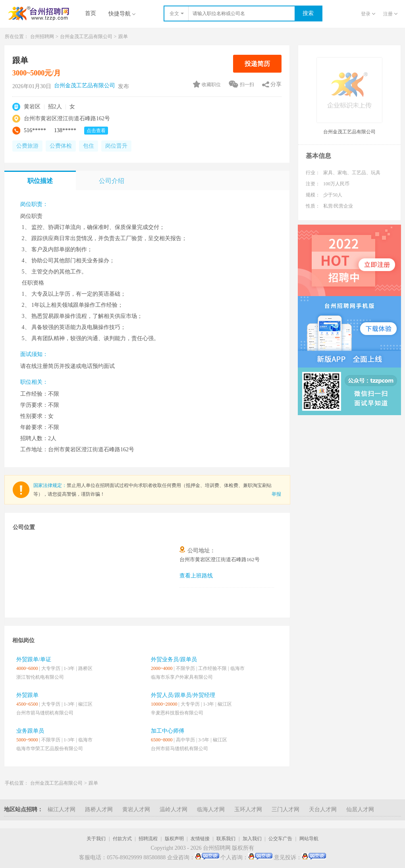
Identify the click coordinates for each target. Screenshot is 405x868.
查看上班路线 (196, 576)
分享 (276, 84)
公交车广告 (280, 839)
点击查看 (96, 131)
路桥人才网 (99, 809)
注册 (390, 14)
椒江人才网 (62, 809)
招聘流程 (148, 839)
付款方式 (122, 839)
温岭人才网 (174, 809)
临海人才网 (211, 809)
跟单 (123, 37)
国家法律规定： (50, 485)
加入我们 (252, 839)
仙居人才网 (360, 809)
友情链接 (200, 839)
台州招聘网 (42, 37)
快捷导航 (122, 14)
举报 (276, 494)
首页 (91, 13)
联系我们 (226, 839)
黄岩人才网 (136, 809)
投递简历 (257, 64)
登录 (368, 14)
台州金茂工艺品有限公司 (86, 37)
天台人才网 (323, 809)
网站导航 (309, 839)
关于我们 (96, 839)
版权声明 (174, 839)
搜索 (308, 13)
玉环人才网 (248, 809)
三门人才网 (285, 809)
